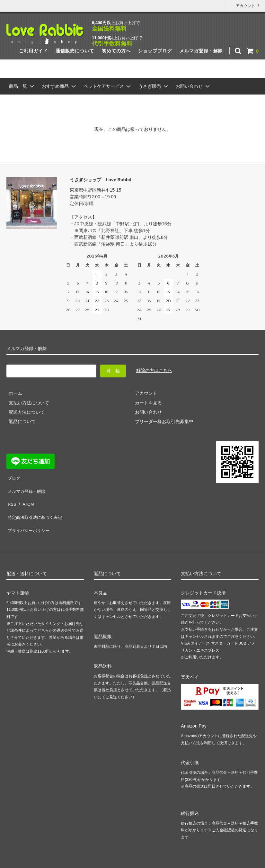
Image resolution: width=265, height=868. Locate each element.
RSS (11, 495)
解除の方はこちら (154, 370)
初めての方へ (116, 51)
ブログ (13, 477)
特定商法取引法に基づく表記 (36, 505)
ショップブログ (155, 51)
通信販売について (75, 51)
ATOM (26, 495)
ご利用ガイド (33, 51)
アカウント (246, 5)
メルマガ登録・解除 (201, 51)
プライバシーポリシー (29, 514)
